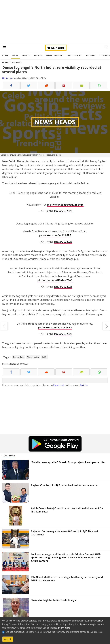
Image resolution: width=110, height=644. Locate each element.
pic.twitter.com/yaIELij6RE (55, 235)
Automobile (75, 56)
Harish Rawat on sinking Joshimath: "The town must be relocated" (106, 326)
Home (5, 56)
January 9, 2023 (63, 211)
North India (33, 357)
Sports (38, 56)
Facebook (59, 385)
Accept (8, 639)
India (15, 56)
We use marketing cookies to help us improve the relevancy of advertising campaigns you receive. (54, 632)
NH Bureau (7, 78)
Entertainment (55, 56)
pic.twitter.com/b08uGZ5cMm (65, 205)
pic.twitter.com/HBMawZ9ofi (55, 280)
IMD (44, 357)
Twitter (84, 385)
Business (90, 56)
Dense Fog (19, 357)
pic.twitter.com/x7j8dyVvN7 (55, 328)
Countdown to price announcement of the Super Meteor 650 (4, 326)
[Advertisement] (55, 21)
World (26, 56)
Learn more (64, 628)
